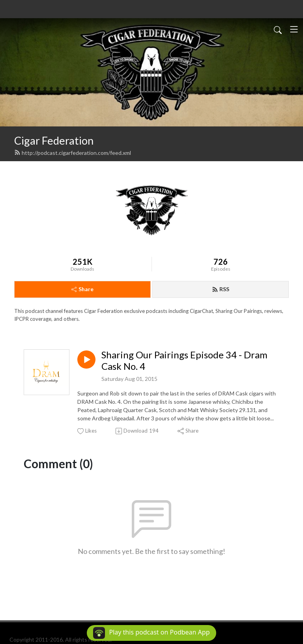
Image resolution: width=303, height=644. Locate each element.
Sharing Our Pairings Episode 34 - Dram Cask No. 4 (184, 361)
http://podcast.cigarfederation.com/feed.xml (73, 153)
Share (82, 289)
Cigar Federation (54, 140)
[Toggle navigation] (294, 29)
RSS (221, 289)
